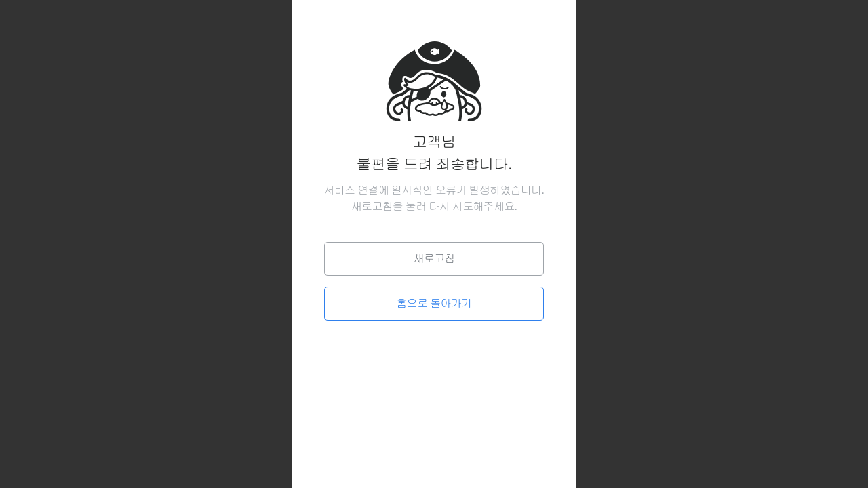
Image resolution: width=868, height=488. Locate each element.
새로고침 (434, 259)
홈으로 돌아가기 (434, 303)
